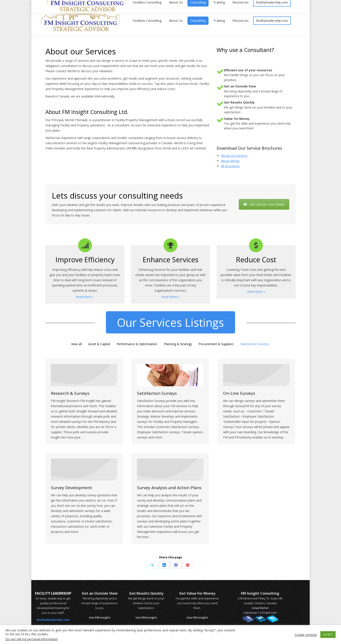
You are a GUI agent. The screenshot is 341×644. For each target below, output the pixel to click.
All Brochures (230, 166)
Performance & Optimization (137, 344)
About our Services (234, 156)
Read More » (85, 297)
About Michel (230, 161)
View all (76, 344)
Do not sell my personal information (32, 639)
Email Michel (260, 608)
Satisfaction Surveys (255, 344)
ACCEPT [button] (328, 634)
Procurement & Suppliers (216, 344)
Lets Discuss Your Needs (264, 204)
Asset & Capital (99, 344)
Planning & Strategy (178, 344)
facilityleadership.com (53, 620)
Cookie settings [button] (306, 635)
